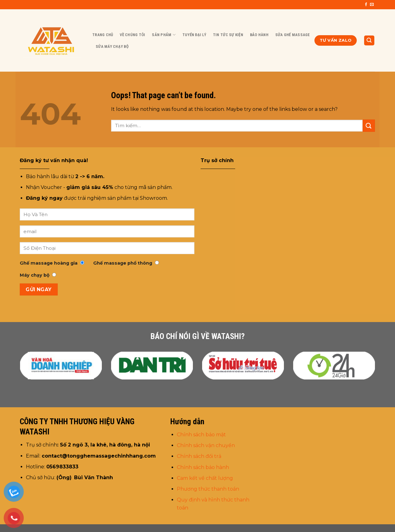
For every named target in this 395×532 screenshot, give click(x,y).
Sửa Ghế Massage (293, 35)
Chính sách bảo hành (203, 467)
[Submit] (369, 126)
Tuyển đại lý (194, 35)
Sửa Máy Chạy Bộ (112, 46)
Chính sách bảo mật (201, 435)
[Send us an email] (372, 5)
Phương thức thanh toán (208, 489)
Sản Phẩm (164, 35)
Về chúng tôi (132, 35)
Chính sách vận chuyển (206, 445)
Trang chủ (103, 35)
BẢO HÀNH (259, 35)
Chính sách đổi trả (199, 456)
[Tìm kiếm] (369, 41)
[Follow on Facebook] (366, 5)
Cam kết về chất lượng (205, 478)
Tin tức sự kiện (228, 35)
